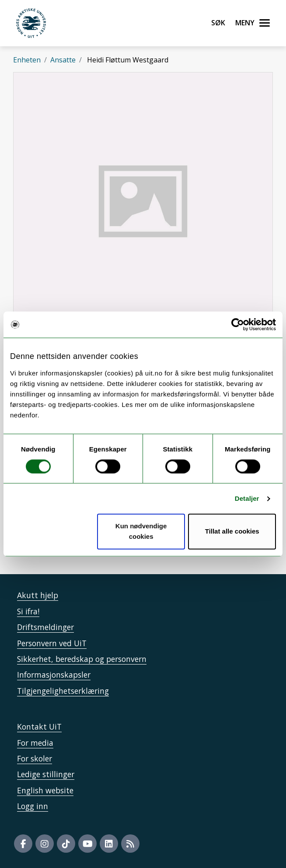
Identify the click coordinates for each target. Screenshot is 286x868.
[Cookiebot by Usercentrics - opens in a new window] (238, 324)
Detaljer (247, 498)
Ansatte (63, 60)
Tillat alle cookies (232, 532)
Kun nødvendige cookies (141, 532)
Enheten (27, 60)
